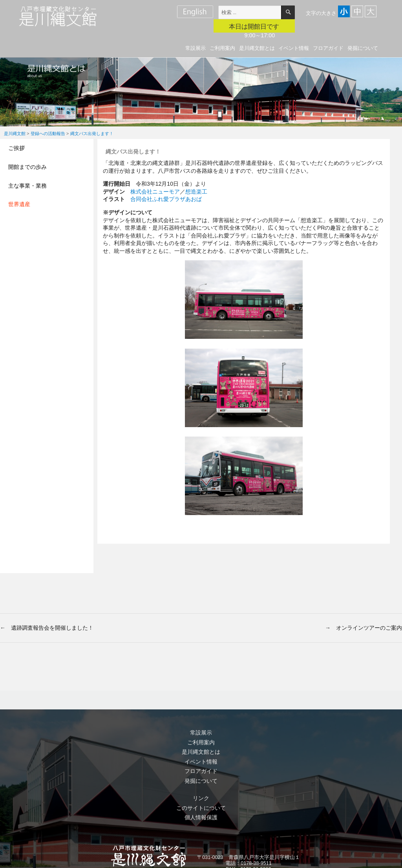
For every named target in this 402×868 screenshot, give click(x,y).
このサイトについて (201, 808)
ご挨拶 (16, 148)
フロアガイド (328, 48)
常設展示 (196, 48)
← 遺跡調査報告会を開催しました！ (47, 628)
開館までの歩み (27, 167)
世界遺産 (19, 204)
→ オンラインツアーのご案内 (364, 628)
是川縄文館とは (257, 48)
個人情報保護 (201, 817)
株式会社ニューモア (155, 192)
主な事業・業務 (27, 186)
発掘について (363, 48)
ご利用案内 (222, 48)
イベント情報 (294, 48)
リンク (201, 798)
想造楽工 (196, 192)
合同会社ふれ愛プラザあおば (166, 199)
